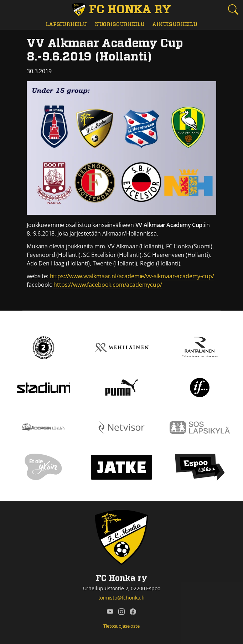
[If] (200, 387)
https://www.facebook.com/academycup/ (108, 285)
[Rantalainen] (200, 347)
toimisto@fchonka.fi (121, 598)
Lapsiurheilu (66, 24)
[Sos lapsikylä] (200, 427)
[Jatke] (121, 467)
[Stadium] (43, 387)
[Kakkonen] (43, 347)
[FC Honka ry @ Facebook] (133, 611)
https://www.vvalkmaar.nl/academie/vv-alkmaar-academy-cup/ (132, 276)
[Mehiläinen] (121, 347)
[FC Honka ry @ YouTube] (110, 611)
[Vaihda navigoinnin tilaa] (10, 10)
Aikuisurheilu (175, 24)
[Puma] (121, 387)
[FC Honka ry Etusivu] (121, 10)
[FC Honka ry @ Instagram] (121, 611)
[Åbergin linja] (43, 427)
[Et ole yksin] (43, 467)
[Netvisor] (121, 427)
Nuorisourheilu (120, 24)
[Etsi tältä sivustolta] (233, 9)
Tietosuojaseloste (121, 626)
